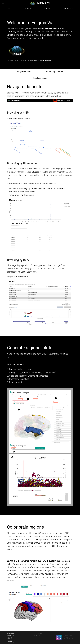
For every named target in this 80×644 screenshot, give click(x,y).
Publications (69, 9)
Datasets (28, 9)
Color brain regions (40, 78)
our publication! (46, 60)
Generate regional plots (54, 72)
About (9, 9)
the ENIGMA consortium (52, 28)
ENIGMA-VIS (41, 3)
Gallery (47, 9)
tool (11, 354)
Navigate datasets (24, 72)
